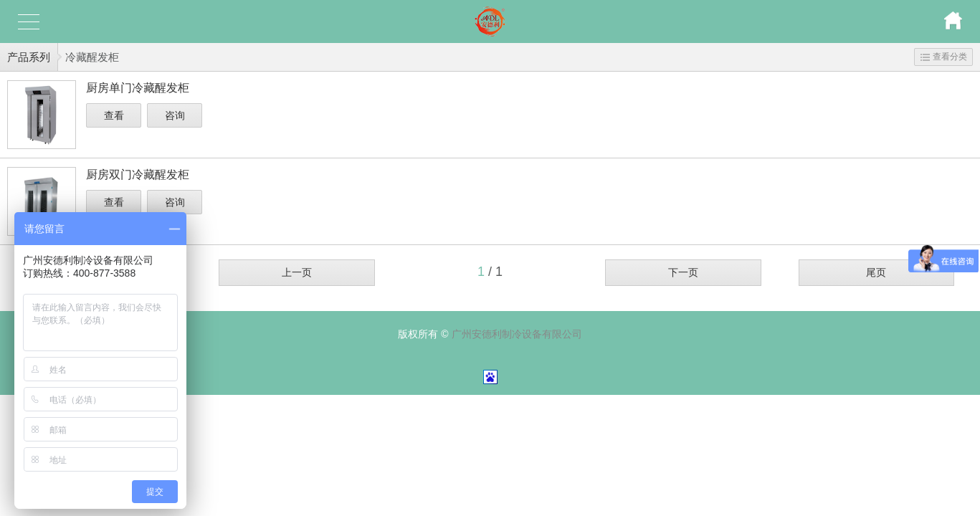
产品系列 (29, 57)
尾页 (876, 272)
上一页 (297, 272)
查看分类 (944, 57)
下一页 (683, 272)
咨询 (175, 115)
